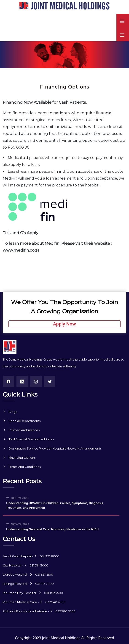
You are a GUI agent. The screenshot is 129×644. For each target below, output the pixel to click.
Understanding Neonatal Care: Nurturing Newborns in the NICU (52, 529)
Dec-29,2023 (17, 498)
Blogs (13, 412)
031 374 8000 (50, 556)
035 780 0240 (65, 611)
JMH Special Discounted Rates (31, 439)
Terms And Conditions (25, 467)
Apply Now (64, 324)
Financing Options (22, 458)
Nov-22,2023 (18, 524)
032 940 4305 (55, 602)
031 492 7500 (54, 593)
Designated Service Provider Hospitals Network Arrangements (55, 448)
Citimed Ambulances (24, 430)
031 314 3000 (39, 565)
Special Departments (24, 421)
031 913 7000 (44, 584)
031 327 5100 (44, 575)
